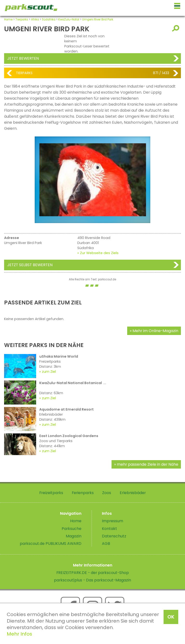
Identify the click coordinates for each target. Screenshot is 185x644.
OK (171, 617)
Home (8, 19)
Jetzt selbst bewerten (30, 265)
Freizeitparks (51, 493)
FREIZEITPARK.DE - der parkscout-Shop (93, 573)
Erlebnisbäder (133, 493)
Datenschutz (114, 536)
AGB (106, 544)
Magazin (74, 536)
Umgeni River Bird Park (98, 19)
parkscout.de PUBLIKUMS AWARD (51, 544)
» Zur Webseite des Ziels (98, 253)
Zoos (107, 493)
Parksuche (72, 529)
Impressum (112, 521)
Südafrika (49, 19)
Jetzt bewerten (23, 58)
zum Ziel (49, 372)
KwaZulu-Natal (69, 19)
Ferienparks (83, 493)
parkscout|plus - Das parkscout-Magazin (92, 580)
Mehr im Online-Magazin (155, 331)
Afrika (35, 19)
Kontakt (109, 529)
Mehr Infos (19, 634)
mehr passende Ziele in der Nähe (148, 464)
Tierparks (22, 19)
